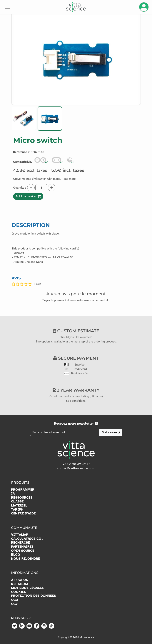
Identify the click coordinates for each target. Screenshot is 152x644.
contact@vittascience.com (76, 468)
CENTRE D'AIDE (23, 513)
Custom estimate (76, 331)
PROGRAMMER (23, 490)
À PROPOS (20, 580)
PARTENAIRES (22, 547)
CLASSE (17, 501)
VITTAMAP (20, 535)
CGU (15, 600)
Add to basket (28, 196)
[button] (24, 119)
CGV (14, 604)
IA (13, 494)
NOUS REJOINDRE (26, 559)
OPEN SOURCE (23, 551)
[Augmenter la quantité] (52, 188)
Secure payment (76, 358)
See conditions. (76, 401)
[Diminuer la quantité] (31, 188)
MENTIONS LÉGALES (27, 588)
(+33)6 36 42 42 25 (76, 464)
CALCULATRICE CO (27, 539)
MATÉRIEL (19, 506)
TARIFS (17, 510)
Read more (69, 179)
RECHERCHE (21, 543)
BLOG (16, 555)
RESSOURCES (22, 498)
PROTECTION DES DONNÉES (34, 596)
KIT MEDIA (20, 584)
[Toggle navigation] (8, 7)
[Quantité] (41, 188)
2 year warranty (76, 390)
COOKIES (19, 592)
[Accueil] (76, 7)
